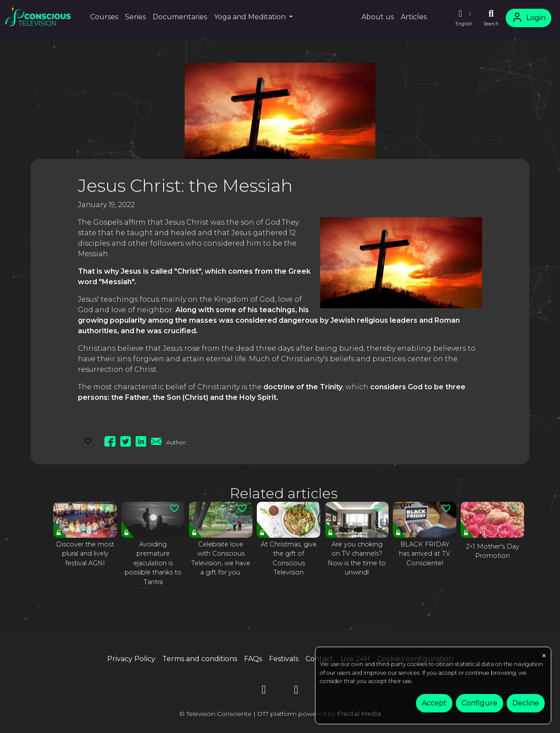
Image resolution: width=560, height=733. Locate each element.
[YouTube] (264, 691)
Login (528, 18)
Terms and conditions (200, 659)
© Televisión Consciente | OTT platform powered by (280, 714)
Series (135, 17)
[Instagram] (296, 691)
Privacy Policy (131, 659)
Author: (177, 442)
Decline (526, 703)
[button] (464, 18)
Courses (104, 17)
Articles (414, 17)
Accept (434, 703)
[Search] (491, 18)
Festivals (284, 659)
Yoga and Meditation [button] (251, 17)
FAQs (253, 659)
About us (378, 17)
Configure (479, 703)
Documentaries (180, 17)
